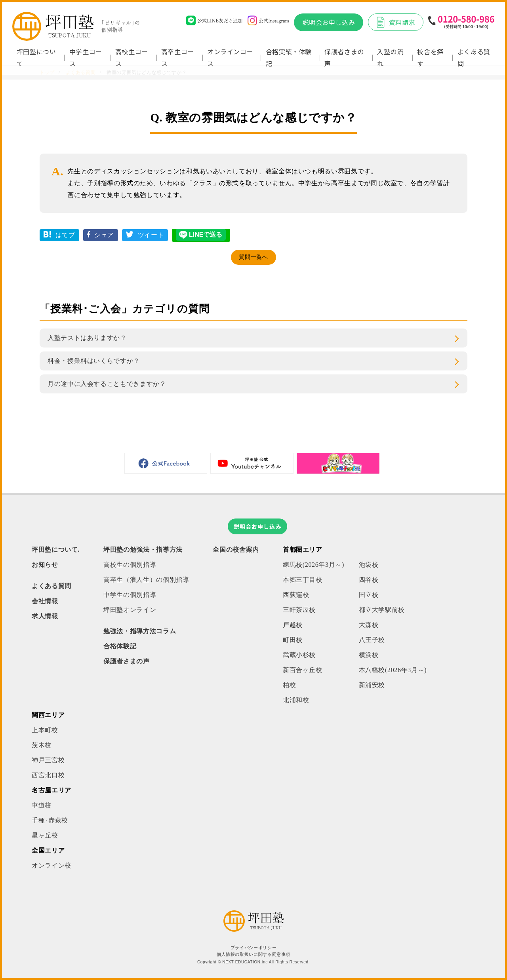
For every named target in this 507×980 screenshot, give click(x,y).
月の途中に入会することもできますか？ (107, 384)
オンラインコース (230, 57)
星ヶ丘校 (45, 835)
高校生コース (132, 57)
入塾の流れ (390, 57)
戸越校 (293, 625)
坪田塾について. (56, 550)
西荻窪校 (296, 595)
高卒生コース (178, 57)
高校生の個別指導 (130, 565)
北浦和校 (296, 700)
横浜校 (369, 655)
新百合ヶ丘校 (303, 670)
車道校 (42, 805)
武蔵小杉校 (299, 655)
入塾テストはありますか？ (87, 338)
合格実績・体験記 (289, 57)
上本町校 (45, 730)
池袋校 (369, 565)
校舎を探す (430, 57)
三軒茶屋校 (299, 610)
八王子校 (372, 640)
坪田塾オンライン (130, 610)
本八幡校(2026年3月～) (393, 670)
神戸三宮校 (48, 760)
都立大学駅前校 (382, 610)
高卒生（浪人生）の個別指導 (146, 580)
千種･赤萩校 (50, 820)
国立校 (369, 595)
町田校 (293, 640)
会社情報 (45, 601)
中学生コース (86, 57)
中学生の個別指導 (130, 595)
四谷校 (369, 580)
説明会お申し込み (329, 22)
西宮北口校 (48, 775)
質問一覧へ (253, 257)
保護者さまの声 (344, 57)
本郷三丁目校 (303, 580)
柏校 (289, 685)
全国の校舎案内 (236, 550)
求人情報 (45, 616)
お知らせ (45, 565)
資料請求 (396, 22)
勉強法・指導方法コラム (140, 631)
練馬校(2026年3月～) (314, 565)
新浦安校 (372, 685)
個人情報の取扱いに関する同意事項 (253, 954)
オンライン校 (51, 865)
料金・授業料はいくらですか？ (94, 361)
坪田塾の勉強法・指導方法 (143, 550)
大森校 (369, 625)
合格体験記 (120, 646)
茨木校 (42, 745)
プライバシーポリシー (253, 948)
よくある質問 (474, 57)
